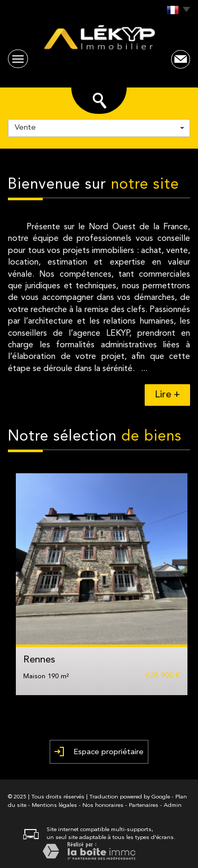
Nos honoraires (103, 806)
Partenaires (144, 806)
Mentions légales (54, 806)
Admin (173, 806)
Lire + (167, 395)
